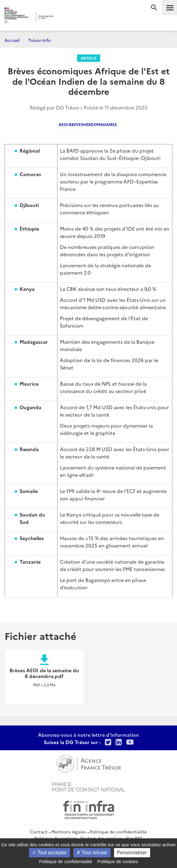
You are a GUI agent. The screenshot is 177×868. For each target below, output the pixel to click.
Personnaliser (132, 853)
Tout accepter (49, 853)
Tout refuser (92, 853)
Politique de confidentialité (118, 832)
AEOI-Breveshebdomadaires (88, 124)
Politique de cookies (118, 861)
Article (89, 58)
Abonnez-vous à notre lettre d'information (88, 735)
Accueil (12, 40)
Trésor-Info (39, 40)
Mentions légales (69, 832)
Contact (39, 832)
